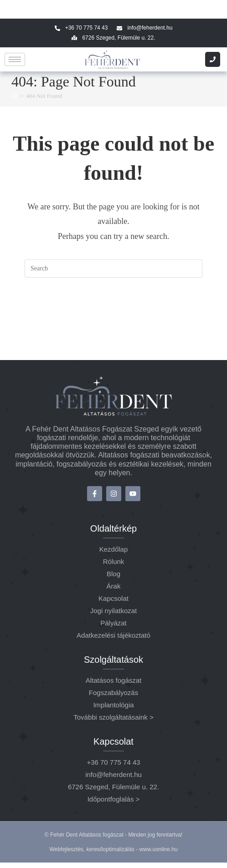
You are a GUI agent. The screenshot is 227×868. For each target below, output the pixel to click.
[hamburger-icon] (15, 59)
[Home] (14, 96)
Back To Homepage (113, 315)
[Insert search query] (113, 269)
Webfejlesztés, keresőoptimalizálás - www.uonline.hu (113, 855)
